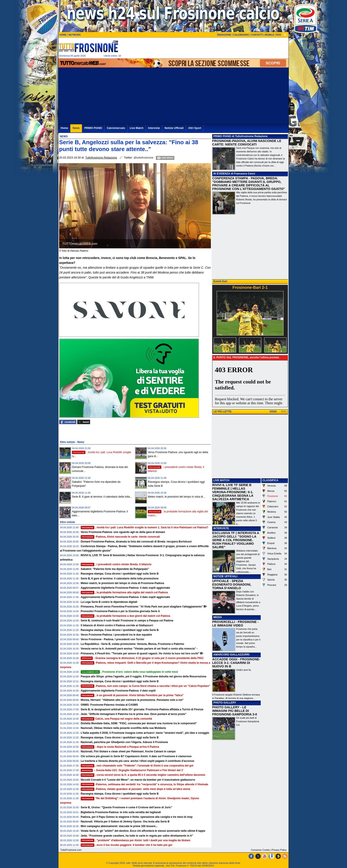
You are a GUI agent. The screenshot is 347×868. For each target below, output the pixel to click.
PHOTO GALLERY (225, 703)
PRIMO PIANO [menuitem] (93, 128)
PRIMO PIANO (222, 136)
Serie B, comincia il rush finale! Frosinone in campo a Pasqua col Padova (127, 621)
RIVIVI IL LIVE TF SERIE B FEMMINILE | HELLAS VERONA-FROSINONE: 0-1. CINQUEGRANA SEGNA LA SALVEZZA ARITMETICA (233, 492)
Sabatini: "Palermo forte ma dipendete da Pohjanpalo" (115, 569)
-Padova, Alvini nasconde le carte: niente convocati (120, 537)
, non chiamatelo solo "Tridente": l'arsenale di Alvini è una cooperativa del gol (137, 766)
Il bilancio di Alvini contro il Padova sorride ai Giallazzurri (117, 625)
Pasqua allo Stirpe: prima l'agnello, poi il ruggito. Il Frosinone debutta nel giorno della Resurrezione (144, 676)
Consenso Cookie (260, 850)
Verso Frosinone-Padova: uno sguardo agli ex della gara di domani (123, 532)
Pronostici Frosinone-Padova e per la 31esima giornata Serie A (120, 611)
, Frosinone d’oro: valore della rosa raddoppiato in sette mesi (129, 672)
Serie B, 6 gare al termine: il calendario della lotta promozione (120, 579)
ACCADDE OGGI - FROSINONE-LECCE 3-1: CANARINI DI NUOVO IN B (236, 663)
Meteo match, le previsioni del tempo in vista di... (176, 497)
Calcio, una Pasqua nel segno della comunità (116, 719)
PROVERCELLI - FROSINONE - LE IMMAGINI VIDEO (235, 624)
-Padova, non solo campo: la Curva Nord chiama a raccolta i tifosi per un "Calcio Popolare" (146, 686)
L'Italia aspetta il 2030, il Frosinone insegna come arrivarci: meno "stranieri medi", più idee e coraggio (145, 733)
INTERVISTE (221, 528)
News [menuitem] (76, 128)
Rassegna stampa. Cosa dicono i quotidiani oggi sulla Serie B (120, 574)
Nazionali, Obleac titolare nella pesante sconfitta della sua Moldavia (123, 728)
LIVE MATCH (221, 480)
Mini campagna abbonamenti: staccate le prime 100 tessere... (119, 826)
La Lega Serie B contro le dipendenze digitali (109, 602)
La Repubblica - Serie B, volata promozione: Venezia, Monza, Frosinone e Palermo (132, 644)
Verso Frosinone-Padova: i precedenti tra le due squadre (116, 635)
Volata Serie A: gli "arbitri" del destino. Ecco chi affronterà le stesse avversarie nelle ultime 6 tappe (143, 831)
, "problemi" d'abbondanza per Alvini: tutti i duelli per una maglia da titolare (136, 840)
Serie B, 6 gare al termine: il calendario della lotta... (102, 497)
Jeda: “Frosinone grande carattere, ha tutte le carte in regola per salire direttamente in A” (137, 836)
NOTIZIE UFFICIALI (225, 576)
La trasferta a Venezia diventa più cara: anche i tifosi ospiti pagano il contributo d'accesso (138, 761)
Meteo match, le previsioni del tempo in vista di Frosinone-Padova (122, 583)
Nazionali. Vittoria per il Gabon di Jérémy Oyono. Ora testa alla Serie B (125, 822)
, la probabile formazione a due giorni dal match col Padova (125, 616)
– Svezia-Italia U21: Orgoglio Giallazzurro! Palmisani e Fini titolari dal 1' (132, 770)
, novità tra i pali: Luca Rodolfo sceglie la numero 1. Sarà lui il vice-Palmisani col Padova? (145, 527)
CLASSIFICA (270, 480)
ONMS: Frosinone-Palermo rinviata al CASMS (109, 705)
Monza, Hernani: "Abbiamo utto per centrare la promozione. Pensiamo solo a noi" (132, 700)
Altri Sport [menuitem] (195, 128)
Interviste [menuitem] (154, 128)
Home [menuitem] (64, 128)
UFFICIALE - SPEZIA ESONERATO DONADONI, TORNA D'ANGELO (232, 584)
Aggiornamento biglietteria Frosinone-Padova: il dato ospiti (118, 691)
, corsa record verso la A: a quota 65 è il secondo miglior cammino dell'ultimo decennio (143, 775)
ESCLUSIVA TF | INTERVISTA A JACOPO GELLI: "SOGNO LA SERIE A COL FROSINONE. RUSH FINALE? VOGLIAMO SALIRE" (236, 540)
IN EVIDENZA (222, 174)
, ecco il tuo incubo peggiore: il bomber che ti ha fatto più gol (126, 845)
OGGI (273, 412)
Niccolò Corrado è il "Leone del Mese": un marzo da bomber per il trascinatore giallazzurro (138, 780)
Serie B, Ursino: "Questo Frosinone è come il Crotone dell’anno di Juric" (126, 807)
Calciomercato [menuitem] (116, 128)
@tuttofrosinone (144, 158)
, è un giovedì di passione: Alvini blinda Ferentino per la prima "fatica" (132, 695)
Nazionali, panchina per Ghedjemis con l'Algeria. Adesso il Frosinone (124, 742)
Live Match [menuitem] (137, 128)
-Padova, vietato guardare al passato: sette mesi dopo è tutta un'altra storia (135, 789)
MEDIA (218, 617)
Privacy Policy (279, 850)
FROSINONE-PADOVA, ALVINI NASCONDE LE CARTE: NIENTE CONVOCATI (247, 143)
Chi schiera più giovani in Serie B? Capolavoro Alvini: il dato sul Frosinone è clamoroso (136, 756)
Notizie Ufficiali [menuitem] (174, 128)
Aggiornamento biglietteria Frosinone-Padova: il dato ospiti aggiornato (125, 588)
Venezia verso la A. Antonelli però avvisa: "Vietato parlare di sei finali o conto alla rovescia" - (139, 649)
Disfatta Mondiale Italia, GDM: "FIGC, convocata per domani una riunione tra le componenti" (139, 723)
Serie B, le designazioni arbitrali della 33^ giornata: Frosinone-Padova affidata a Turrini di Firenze (142, 709)
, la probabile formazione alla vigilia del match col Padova (124, 592)
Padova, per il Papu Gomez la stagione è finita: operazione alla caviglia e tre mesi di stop (137, 817)
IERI (284, 412)
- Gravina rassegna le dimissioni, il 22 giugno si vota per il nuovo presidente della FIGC (142, 658)
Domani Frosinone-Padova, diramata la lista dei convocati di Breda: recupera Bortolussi (136, 542)
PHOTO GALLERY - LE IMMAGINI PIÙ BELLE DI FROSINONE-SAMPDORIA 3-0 (235, 711)
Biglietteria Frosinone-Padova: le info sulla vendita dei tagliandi (121, 812)
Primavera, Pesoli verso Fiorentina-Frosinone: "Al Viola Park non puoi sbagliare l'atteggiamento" (142, 607)
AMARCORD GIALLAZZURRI (231, 655)
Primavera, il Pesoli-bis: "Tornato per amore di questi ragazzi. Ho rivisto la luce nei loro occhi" (140, 653)
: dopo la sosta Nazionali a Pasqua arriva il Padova (120, 747)
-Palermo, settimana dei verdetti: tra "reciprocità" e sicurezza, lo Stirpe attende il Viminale (145, 784)
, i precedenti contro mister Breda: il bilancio (116, 564)
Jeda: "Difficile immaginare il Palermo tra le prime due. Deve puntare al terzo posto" (134, 714)
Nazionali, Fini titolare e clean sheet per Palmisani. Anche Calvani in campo (128, 751)
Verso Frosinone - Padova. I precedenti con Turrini (113, 639)
